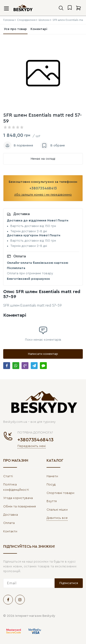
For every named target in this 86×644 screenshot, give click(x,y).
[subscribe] (29, 583)
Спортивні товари (60, 493)
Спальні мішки (57, 510)
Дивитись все (57, 518)
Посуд (51, 485)
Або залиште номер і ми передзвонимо (43, 195)
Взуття (52, 501)
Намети (52, 476)
